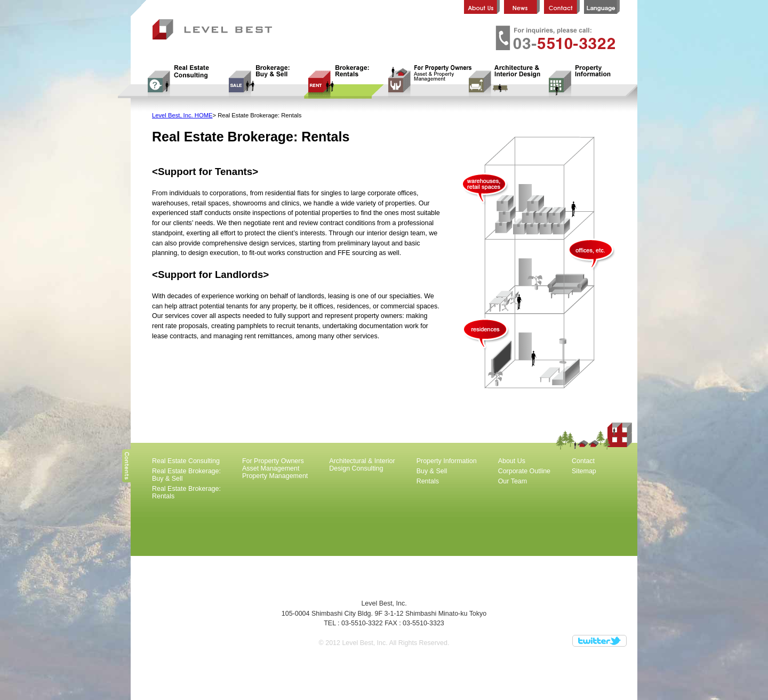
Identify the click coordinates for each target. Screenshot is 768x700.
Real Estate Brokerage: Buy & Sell (264, 81)
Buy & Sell (432, 471)
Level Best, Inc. (217, 30)
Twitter (599, 641)
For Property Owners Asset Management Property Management (424, 81)
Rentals (428, 481)
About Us (512, 461)
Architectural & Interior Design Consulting (504, 81)
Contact (583, 461)
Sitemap (584, 471)
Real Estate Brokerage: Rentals (344, 81)
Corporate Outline (524, 471)
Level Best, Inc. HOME (182, 115)
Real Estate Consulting (184, 81)
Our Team (513, 481)
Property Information (584, 81)
